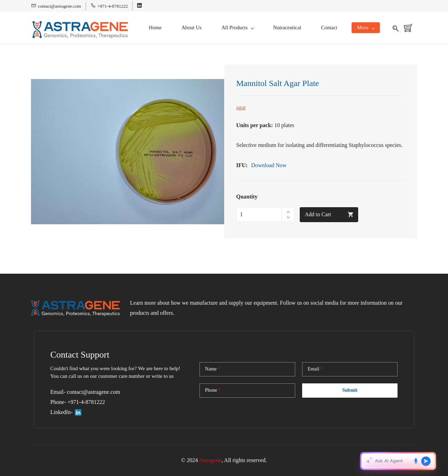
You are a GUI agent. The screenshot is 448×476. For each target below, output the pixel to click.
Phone (213, 390)
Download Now (269, 165)
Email (315, 369)
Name (213, 369)
